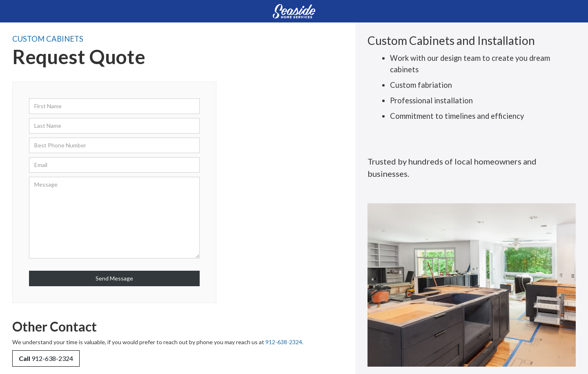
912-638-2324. (284, 342)
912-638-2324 (46, 358)
